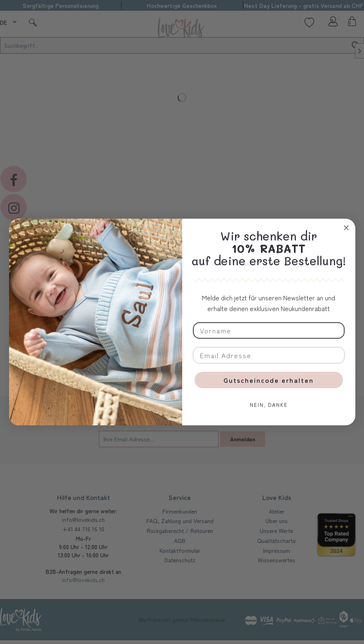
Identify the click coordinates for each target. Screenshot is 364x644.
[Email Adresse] (269, 355)
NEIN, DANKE (269, 405)
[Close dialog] (346, 228)
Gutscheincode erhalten (269, 380)
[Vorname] (269, 330)
